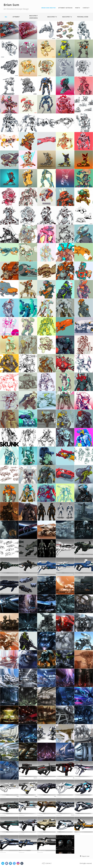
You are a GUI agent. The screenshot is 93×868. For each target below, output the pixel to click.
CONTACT (86, 8)
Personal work (83, 17)
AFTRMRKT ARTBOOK (65, 8)
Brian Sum (11, 5)
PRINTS (78, 8)
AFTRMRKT (16, 17)
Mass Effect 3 (52, 17)
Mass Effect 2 (67, 17)
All (6, 17)
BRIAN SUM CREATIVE (49, 8)
